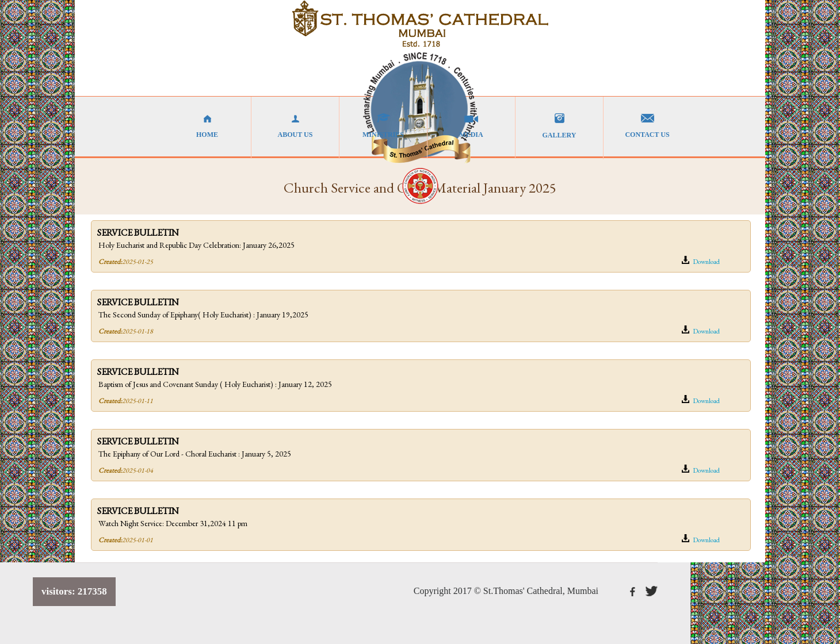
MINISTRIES (383, 126)
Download (700, 261)
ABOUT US (295, 126)
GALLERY (559, 126)
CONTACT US (647, 126)
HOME (207, 126)
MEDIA (471, 126)
